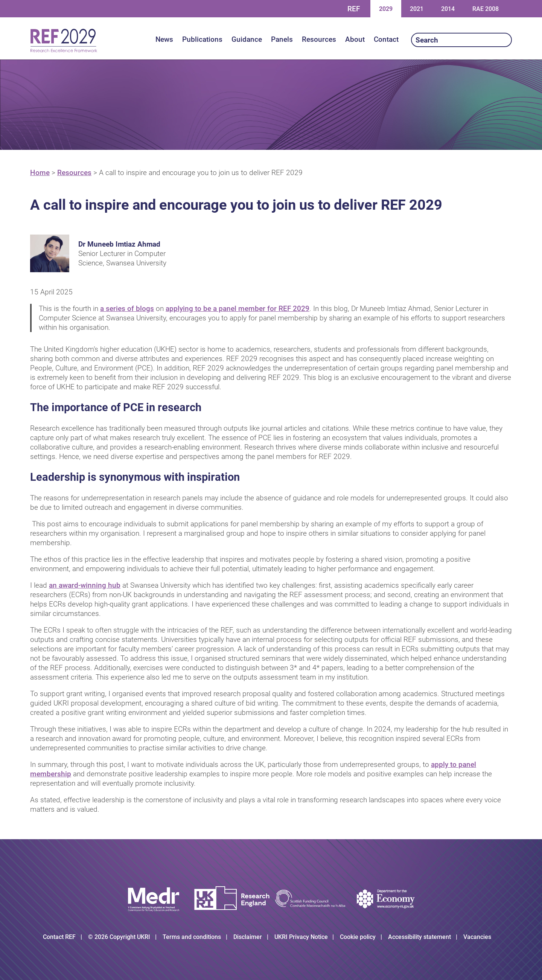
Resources (74, 173)
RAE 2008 (486, 9)
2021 (416, 8)
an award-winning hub (85, 585)
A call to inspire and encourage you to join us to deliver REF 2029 (201, 173)
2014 (448, 8)
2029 (386, 8)
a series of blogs (127, 309)
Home (40, 173)
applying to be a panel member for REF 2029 (238, 309)
